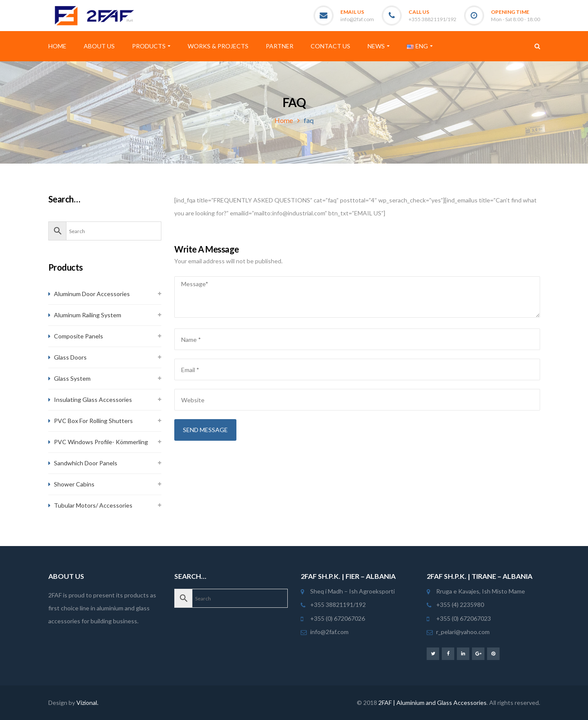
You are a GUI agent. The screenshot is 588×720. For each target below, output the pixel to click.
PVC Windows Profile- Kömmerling (101, 442)
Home (284, 120)
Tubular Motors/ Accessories (93, 505)
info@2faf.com (357, 19)
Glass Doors (70, 357)
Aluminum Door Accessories (92, 294)
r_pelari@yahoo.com (463, 632)
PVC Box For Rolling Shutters (93, 421)
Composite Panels (79, 336)
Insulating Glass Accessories (93, 399)
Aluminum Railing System (88, 315)
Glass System (72, 378)
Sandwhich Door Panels (86, 463)
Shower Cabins (74, 484)
